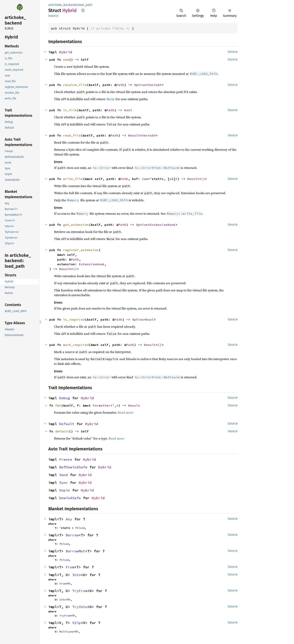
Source (53, 16)
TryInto (80, 607)
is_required (74, 319)
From (70, 567)
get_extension (76, 225)
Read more (126, 412)
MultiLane (66, 632)
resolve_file (75, 85)
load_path (85, 5)
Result (134, 135)
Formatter (102, 405)
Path (120, 85)
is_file (70, 110)
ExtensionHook (163, 225)
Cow (145, 179)
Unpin (65, 490)
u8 (158, 85)
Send (63, 475)
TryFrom (80, 591)
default (62, 431)
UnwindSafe (70, 498)
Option (140, 85)
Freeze (66, 459)
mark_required (76, 345)
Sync (63, 483)
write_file (73, 179)
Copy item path (83, 10)
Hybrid (66, 52)
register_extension (81, 250)
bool (128, 110)
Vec (151, 85)
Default (67, 424)
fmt (58, 405)
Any (69, 519)
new (66, 59)
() (203, 179)
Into (77, 575)
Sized (81, 528)
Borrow (72, 535)
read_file (72, 135)
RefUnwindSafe (73, 467)
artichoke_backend (62, 5)
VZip (77, 623)
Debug (65, 398)
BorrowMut (75, 551)
